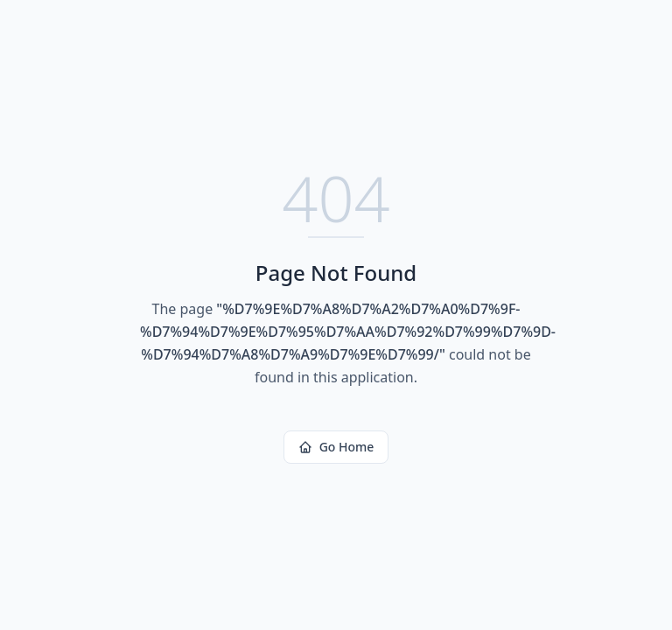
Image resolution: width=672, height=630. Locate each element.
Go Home (336, 447)
